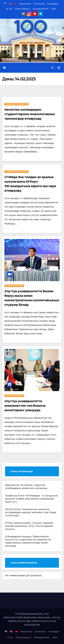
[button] (52, 68)
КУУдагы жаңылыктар (14, 286)
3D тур (9, 9)
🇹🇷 (16, 4)
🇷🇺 (5, 4)
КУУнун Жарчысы (22, 9)
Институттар (39, 4)
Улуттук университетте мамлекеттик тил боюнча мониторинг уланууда (25, 406)
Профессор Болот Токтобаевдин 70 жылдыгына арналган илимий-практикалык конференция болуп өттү (31, 499)
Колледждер (53, 4)
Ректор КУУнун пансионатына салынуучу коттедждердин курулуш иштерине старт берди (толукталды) (31, 512)
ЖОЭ (54, 9)
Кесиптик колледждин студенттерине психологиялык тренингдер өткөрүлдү (30, 114)
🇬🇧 (10, 4)
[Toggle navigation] (59, 68)
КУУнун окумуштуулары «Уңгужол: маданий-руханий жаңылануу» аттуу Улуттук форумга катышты (29, 526)
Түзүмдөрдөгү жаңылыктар (16, 104)
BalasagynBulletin (41, 9)
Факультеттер (25, 4)
